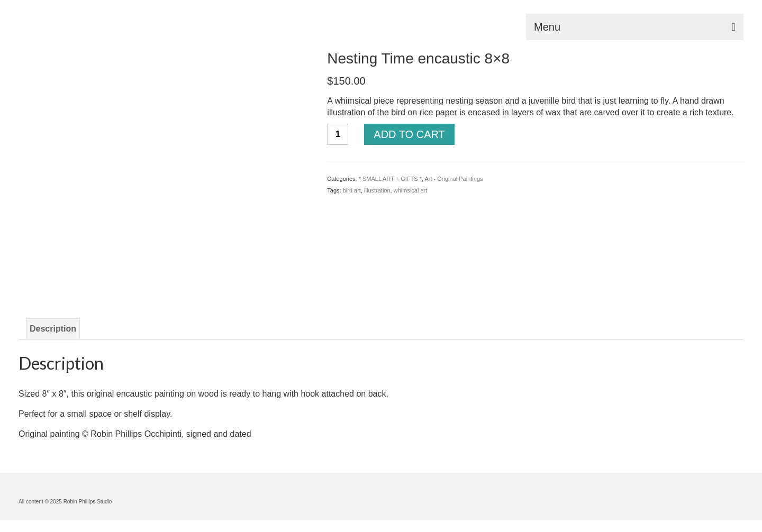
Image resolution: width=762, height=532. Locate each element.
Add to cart (409, 134)
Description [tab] (53, 329)
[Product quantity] (338, 134)
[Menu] (635, 27)
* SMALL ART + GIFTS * (390, 179)
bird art (352, 190)
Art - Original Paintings (453, 179)
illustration (377, 190)
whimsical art (411, 190)
